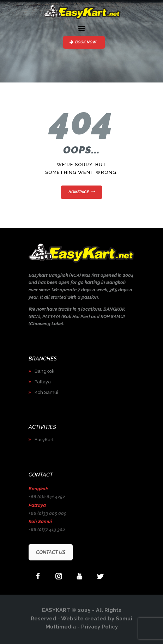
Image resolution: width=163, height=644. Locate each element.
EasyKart (44, 440)
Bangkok (44, 371)
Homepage (79, 192)
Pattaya (43, 382)
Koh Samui (46, 392)
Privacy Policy (99, 627)
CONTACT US (51, 552)
